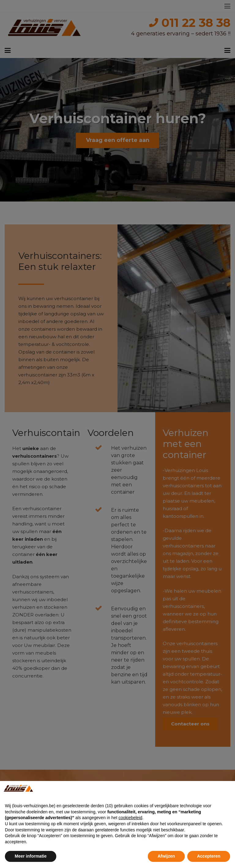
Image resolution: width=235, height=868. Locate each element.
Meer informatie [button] (31, 856)
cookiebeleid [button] (130, 818)
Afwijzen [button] (166, 856)
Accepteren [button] (209, 856)
